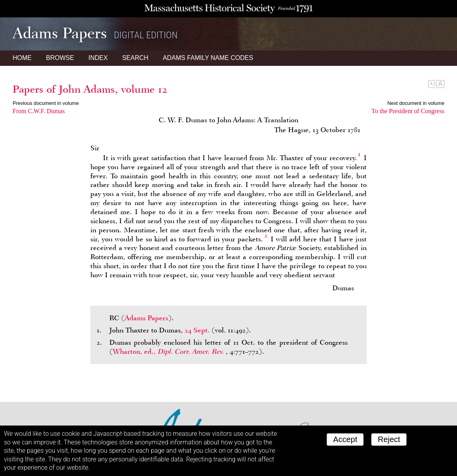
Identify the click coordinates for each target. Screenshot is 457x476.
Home (22, 58)
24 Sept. (197, 330)
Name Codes (208, 58)
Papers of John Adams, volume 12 (90, 89)
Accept (345, 439)
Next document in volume (416, 103)
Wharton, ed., (169, 351)
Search (135, 58)
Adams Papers (146, 318)
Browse (60, 58)
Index (98, 58)
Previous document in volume (46, 103)
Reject (389, 439)
